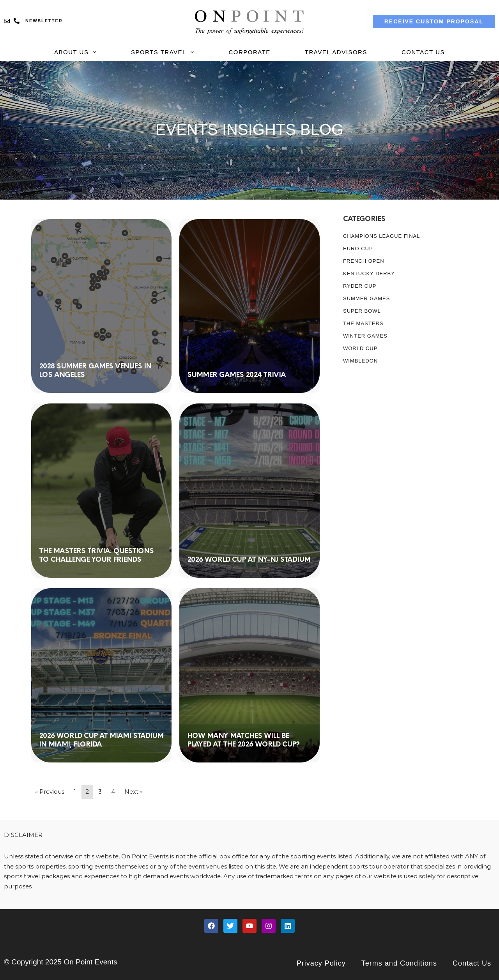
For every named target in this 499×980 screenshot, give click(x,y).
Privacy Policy (321, 963)
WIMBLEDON (360, 361)
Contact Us (423, 52)
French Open (364, 261)
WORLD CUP (360, 348)
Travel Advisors (336, 52)
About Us (75, 52)
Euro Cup (358, 249)
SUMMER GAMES (366, 298)
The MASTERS (363, 323)
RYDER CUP (360, 286)
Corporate (249, 52)
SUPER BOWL (362, 311)
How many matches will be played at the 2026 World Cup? (243, 740)
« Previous (50, 792)
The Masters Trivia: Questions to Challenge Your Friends (96, 555)
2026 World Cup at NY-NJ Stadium (249, 559)
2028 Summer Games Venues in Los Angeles (95, 370)
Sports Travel (163, 52)
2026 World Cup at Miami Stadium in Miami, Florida (101, 740)
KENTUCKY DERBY (369, 273)
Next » (134, 792)
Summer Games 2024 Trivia (236, 374)
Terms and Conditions (399, 963)
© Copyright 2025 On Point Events (61, 962)
